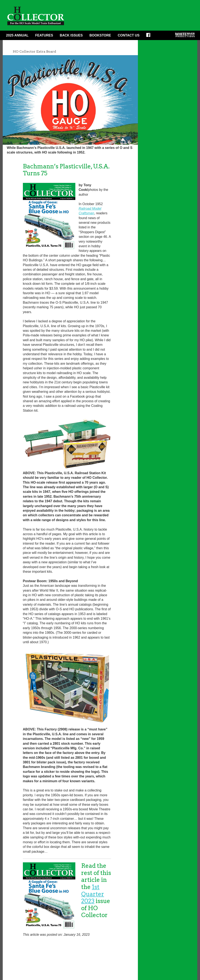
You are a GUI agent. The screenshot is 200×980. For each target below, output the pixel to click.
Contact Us (129, 35)
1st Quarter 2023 (93, 894)
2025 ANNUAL (17, 35)
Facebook (150, 36)
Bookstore (100, 35)
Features (44, 35)
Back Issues (71, 35)
